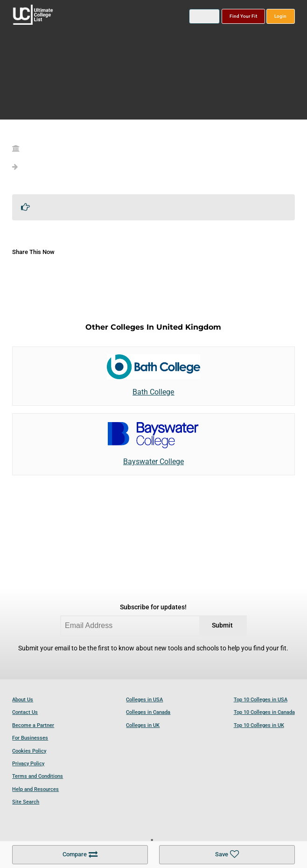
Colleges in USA (144, 700)
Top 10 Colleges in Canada (264, 712)
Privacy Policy (28, 764)
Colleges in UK (143, 725)
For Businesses (30, 738)
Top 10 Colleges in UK (259, 725)
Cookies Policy (29, 751)
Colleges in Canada (148, 712)
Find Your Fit (243, 16)
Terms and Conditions (38, 776)
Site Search (26, 802)
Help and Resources (35, 789)
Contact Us (25, 712)
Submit (222, 625)
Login (280, 16)
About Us (23, 700)
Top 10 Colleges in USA (261, 700)
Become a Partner (33, 725)
